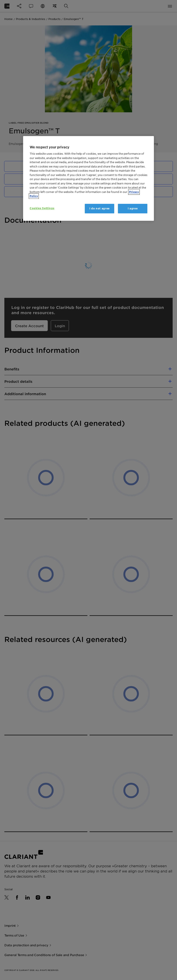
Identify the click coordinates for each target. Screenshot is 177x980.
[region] (88, 178)
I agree (133, 208)
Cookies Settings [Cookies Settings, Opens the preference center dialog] (42, 208)
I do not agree (100, 208)
